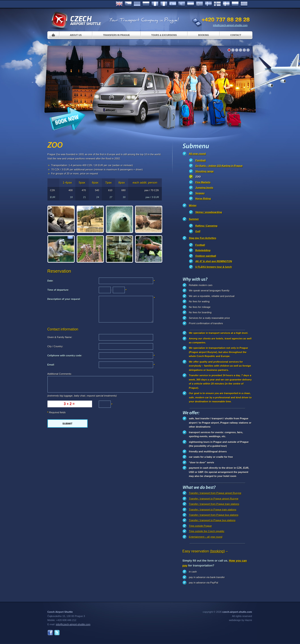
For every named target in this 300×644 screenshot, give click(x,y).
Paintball (201, 160)
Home (53, 35)
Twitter (57, 633)
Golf (198, 231)
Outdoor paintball (206, 256)
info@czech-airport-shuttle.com (230, 25)
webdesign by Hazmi (240, 620)
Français (155, 4)
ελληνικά (244, 4)
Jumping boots (204, 188)
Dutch (191, 4)
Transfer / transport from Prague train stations (214, 504)
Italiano (164, 4)
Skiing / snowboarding (209, 212)
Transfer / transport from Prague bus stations (214, 515)
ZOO (198, 177)
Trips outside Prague (200, 526)
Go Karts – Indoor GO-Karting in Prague (219, 166)
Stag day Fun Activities (203, 238)
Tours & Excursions (164, 35)
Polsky (235, 4)
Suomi (217, 4)
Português (182, 4)
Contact (236, 35)
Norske (199, 4)
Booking (203, 35)
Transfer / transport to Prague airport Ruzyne (214, 499)
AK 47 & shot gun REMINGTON (214, 261)
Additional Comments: (60, 374)
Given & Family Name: (60, 337)
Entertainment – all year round (206, 537)
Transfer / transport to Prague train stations (213, 510)
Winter (193, 205)
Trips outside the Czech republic (207, 531)
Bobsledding (203, 250)
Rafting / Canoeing (207, 226)
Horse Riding (203, 199)
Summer (194, 219)
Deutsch (137, 4)
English (119, 4)
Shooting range (205, 171)
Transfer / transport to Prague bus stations (212, 520)
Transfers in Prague (116, 35)
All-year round (197, 154)
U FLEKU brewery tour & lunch (214, 267)
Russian (146, 4)
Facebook (50, 633)
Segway (200, 193)
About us (76, 35)
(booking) (217, 551)
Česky (128, 4)
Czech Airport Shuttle (76, 20)
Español (173, 4)
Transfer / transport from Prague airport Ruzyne (215, 493)
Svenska (208, 4)
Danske (226, 4)
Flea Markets (203, 182)
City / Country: (55, 346)
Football (200, 245)
